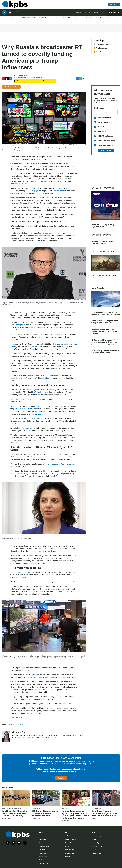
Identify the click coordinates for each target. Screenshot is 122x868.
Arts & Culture (45, 20)
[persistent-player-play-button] (4, 14)
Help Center (69, 857)
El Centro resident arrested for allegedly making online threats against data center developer (104, 342)
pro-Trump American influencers (64, 207)
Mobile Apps (43, 850)
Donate (61, 778)
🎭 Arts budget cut (100, 48)
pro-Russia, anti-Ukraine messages (61, 464)
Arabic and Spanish (18, 325)
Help (108, 20)
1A (16, 15)
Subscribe (106, 151)
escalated (39, 406)
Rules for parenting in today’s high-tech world (104, 226)
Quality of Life (36, 809)
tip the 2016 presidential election (25, 409)
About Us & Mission (45, 836)
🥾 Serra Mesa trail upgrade (104, 52)
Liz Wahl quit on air (38, 392)
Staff (40, 860)
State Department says (23, 572)
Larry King (36, 179)
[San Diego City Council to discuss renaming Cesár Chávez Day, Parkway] (16, 798)
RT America (15, 457)
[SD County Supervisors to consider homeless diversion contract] (46, 798)
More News (8, 787)
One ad (34, 347)
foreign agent (37, 414)
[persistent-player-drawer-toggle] (113, 14)
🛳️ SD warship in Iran (101, 44)
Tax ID (94, 850)
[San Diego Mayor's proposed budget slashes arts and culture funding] (106, 798)
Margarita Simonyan (32, 474)
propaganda (36, 191)
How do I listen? (70, 850)
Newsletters (42, 839)
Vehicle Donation (97, 853)
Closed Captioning (71, 839)
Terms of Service (44, 863)
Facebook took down (32, 418)
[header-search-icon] (106, 5)
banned (55, 457)
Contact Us (69, 843)
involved (23, 411)
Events (99, 20)
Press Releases (44, 853)
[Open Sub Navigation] (16, 20)
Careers (41, 843)
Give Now (114, 5)
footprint (36, 675)
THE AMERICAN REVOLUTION (104, 276)
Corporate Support (97, 836)
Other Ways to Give (98, 846)
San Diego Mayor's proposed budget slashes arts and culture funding (104, 331)
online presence (39, 327)
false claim (57, 375)
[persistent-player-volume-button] (10, 14)
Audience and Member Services (75, 836)
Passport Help (69, 853)
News (12, 20)
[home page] (15, 5)
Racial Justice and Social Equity (12, 809)
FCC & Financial (44, 846)
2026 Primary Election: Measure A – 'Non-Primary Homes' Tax (105, 352)
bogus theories (47, 378)
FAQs (67, 846)
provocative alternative (59, 334)
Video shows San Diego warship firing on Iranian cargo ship (105, 322)
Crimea (69, 390)
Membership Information (99, 843)
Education (65, 809)
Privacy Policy (43, 857)
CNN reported (27, 428)
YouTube (36, 459)
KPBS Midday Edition (96, 14)
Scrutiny (14, 406)
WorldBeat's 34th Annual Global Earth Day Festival (104, 242)
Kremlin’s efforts (59, 191)
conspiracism (40, 375)
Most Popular (99, 288)
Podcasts (72, 20)
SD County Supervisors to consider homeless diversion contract (45, 813)
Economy (6, 41)
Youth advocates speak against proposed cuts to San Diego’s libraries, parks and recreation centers (76, 815)
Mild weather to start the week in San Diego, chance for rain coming (106, 313)
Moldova (23, 577)
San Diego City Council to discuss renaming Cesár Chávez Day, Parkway (15, 813)
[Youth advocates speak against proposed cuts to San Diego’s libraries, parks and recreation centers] (76, 798)
